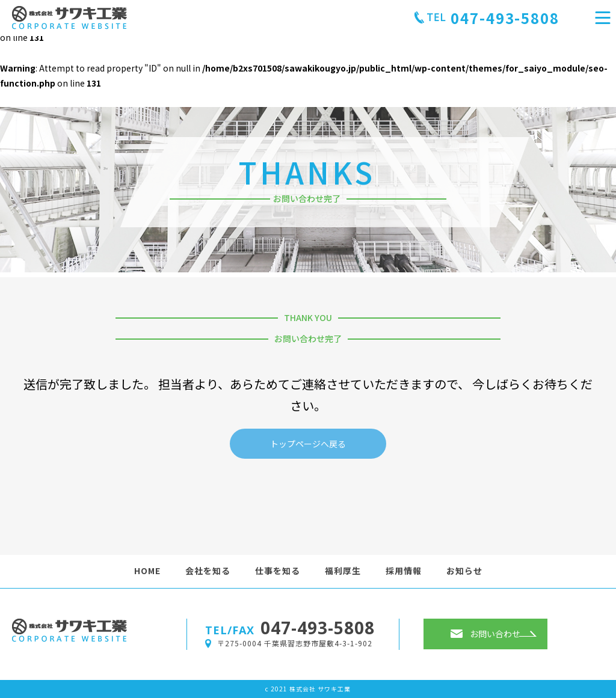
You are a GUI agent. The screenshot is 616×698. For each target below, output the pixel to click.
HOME (147, 571)
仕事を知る (278, 571)
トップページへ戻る (308, 444)
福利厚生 (343, 571)
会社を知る (208, 571)
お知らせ (464, 571)
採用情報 (404, 571)
